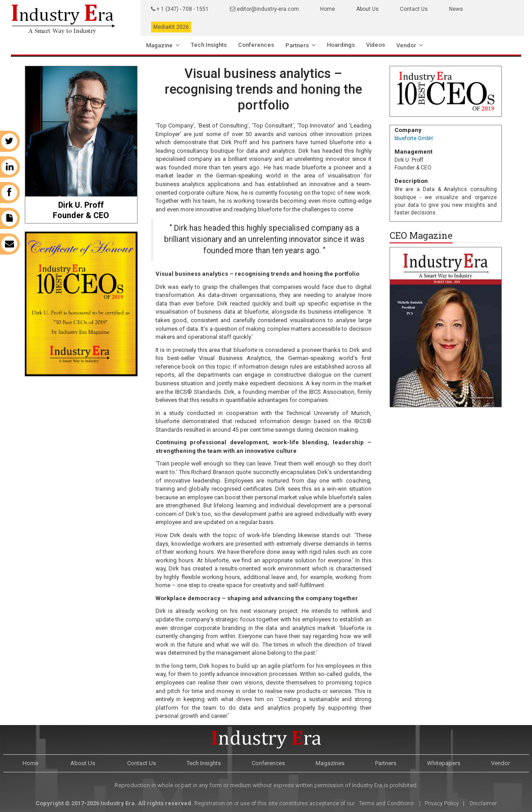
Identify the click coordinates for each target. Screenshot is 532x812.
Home (328, 9)
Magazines (330, 763)
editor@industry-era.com (264, 9)
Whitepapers (444, 763)
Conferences (256, 45)
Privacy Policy (442, 803)
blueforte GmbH (414, 138)
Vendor (406, 45)
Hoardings (341, 45)
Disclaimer (483, 803)
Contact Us (414, 9)
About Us (367, 9)
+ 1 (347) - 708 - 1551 (180, 9)
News (456, 9)
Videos (376, 45)
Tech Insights (209, 45)
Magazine (159, 45)
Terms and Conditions (386, 803)
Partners (297, 45)
